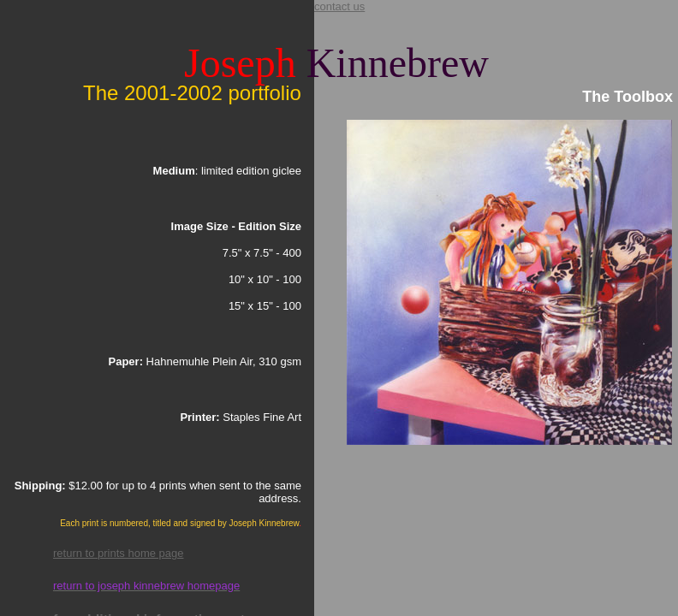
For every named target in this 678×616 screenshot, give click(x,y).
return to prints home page (118, 553)
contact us (339, 6)
